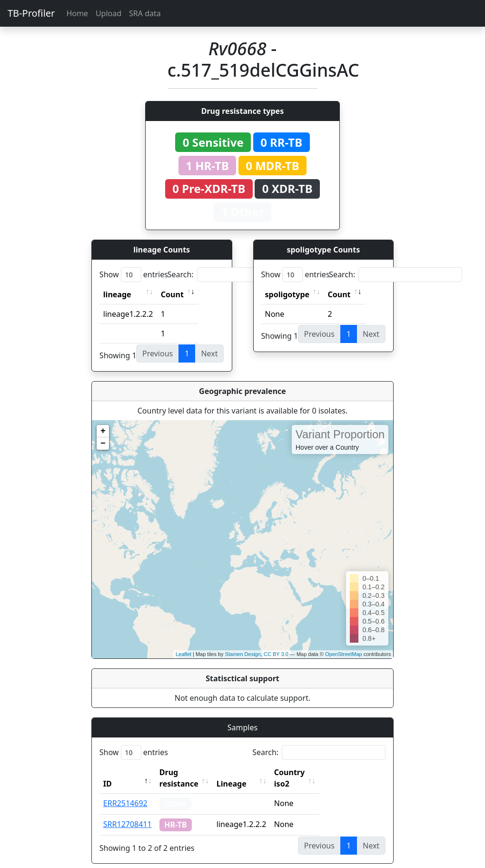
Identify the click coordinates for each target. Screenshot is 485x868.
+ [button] (103, 431)
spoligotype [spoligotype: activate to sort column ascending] (287, 294)
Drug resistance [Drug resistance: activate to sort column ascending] (189, 772)
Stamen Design (243, 654)
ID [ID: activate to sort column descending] (108, 772)
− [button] (103, 444)
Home (77, 13)
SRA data (145, 13)
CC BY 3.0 (276, 654)
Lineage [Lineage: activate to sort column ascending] (252, 772)
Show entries (134, 275)
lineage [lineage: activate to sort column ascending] (117, 294)
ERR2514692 (125, 792)
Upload (109, 13)
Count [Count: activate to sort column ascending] (172, 294)
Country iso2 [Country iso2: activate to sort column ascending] (319, 772)
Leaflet (183, 654)
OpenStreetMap (344, 654)
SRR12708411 (128, 813)
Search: (234, 275)
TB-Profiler (31, 13)
